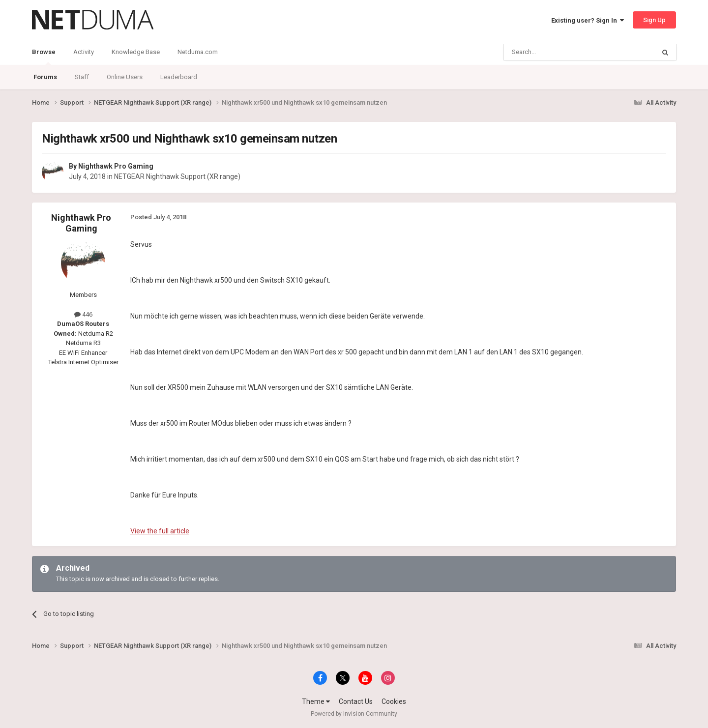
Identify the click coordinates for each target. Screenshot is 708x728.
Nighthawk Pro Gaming (116, 166)
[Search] (556, 52)
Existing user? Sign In (588, 20)
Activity (84, 52)
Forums (45, 77)
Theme (316, 701)
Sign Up (654, 20)
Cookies (394, 701)
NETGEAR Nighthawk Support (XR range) (177, 176)
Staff (82, 77)
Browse (44, 57)
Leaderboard (179, 77)
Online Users (125, 77)
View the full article (160, 531)
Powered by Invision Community (354, 714)
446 (83, 314)
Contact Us (356, 701)
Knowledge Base (136, 52)
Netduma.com (198, 52)
